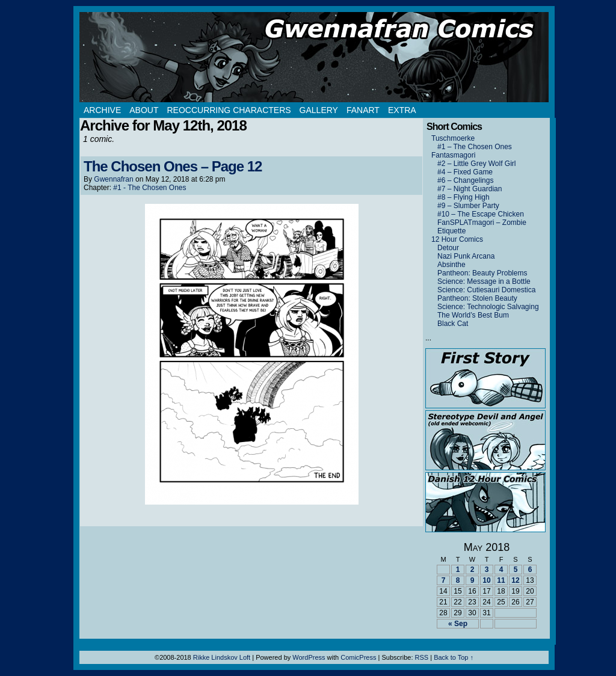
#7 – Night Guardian (470, 189)
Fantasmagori (453, 155)
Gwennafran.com (314, 57)
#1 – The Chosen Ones (475, 147)
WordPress (309, 657)
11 (501, 580)
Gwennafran (113, 179)
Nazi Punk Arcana (466, 256)
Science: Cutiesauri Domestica (486, 290)
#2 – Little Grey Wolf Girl (477, 164)
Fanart (363, 110)
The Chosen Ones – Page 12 (173, 166)
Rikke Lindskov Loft (222, 657)
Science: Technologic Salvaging (488, 307)
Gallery (319, 110)
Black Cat (453, 324)
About (144, 110)
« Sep (458, 624)
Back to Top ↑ (454, 657)
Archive (102, 110)
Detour (448, 248)
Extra (402, 110)
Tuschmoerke (453, 138)
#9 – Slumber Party (468, 206)
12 (515, 580)
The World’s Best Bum (473, 315)
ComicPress (358, 657)
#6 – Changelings (465, 180)
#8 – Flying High (464, 197)
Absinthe (451, 265)
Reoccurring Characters (229, 110)
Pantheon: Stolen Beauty (477, 298)
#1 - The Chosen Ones (149, 188)
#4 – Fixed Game (465, 172)
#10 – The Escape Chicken (481, 214)
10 (486, 580)
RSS (422, 657)
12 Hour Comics (457, 239)
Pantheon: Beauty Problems (482, 273)
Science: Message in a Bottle (484, 281)
